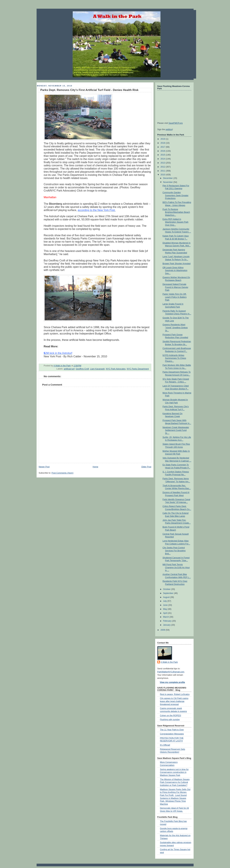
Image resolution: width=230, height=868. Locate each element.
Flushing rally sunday (170, 720)
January (167, 625)
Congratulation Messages (172, 734)
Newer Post (44, 467)
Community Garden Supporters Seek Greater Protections (175, 195)
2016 (163, 151)
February (168, 621)
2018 (163, 143)
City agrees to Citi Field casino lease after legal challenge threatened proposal (174, 701)
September (168, 593)
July (165, 601)
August (167, 597)
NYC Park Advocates (116, 369)
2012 (163, 167)
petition (169, 129)
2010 (163, 175)
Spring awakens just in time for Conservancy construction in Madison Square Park (174, 772)
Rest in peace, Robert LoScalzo (175, 694)
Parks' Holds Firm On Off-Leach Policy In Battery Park (175, 297)
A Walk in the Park (169, 662)
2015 (163, 155)
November (168, 182)
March (166, 617)
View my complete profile (172, 682)
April (165, 613)
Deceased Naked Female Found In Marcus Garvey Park (175, 287)
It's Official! (165, 745)
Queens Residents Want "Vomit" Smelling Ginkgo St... (175, 328)
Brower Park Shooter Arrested (177, 264)
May (165, 609)
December (168, 178)
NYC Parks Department (138, 369)
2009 (163, 630)
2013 (163, 163)
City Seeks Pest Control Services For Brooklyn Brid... (174, 551)
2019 (163, 139)
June (166, 605)
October (167, 589)
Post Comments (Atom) (63, 473)
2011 (163, 171)
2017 (163, 147)
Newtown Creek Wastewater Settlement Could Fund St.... (176, 430)
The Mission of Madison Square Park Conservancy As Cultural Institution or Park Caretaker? (175, 782)
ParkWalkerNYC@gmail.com (171, 672)
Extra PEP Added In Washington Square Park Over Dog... (175, 222)
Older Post (146, 467)
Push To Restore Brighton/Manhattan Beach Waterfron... (176, 212)
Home (95, 467)
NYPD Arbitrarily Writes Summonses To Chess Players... (174, 358)
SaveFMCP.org (176, 123)
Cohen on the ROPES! (171, 716)
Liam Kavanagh (97, 369)
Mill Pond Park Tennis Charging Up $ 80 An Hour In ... (176, 567)
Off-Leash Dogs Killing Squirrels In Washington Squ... (175, 271)
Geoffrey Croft (82, 369)
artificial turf (69, 369)
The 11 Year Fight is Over (172, 730)
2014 (163, 159)
